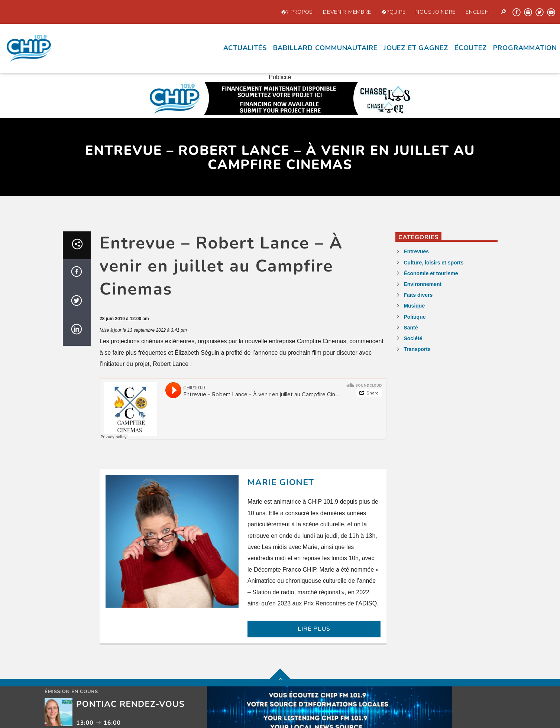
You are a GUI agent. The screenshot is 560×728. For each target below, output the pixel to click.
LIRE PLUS (314, 629)
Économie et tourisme (431, 273)
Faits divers (418, 295)
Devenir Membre (347, 12)
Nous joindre (436, 12)
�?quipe (393, 12)
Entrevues (416, 251)
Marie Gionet (281, 482)
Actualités (245, 48)
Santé (411, 328)
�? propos (297, 12)
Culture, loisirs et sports (433, 263)
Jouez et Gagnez (416, 48)
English (477, 12)
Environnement (423, 284)
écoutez (471, 48)
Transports (417, 349)
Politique (415, 317)
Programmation (525, 48)
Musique (414, 306)
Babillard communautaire (325, 48)
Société (413, 338)
